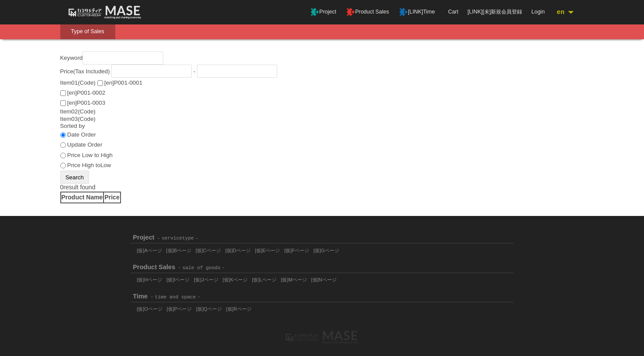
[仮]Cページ (208, 250)
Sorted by (73, 126)
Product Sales (377, 12)
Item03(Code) (78, 119)
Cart (455, 12)
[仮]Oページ (150, 309)
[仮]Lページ (265, 280)
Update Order (85, 145)
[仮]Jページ (207, 280)
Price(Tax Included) (85, 71)
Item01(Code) (78, 83)
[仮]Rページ (239, 309)
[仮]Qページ (209, 309)
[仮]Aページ (149, 250)
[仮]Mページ (294, 280)
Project (335, 12)
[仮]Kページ (235, 280)
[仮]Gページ (327, 250)
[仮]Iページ (178, 280)
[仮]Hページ (149, 280)
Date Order (82, 135)
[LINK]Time (425, 12)
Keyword (72, 58)
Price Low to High (90, 155)
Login (539, 12)
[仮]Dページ (238, 250)
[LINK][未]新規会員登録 (496, 12)
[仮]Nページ (324, 280)
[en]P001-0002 (86, 93)
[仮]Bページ (179, 250)
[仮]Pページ (179, 309)
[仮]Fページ (297, 250)
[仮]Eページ (268, 250)
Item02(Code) (78, 111)
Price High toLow (89, 165)
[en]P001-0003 (86, 103)
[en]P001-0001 (123, 83)
